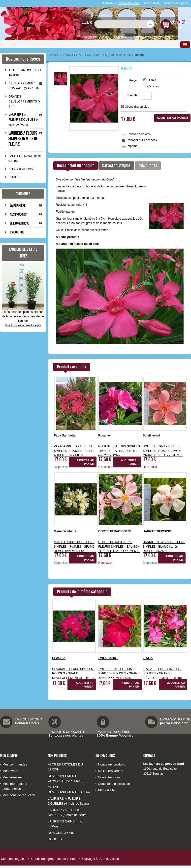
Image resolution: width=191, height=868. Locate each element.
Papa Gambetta (65, 435)
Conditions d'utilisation (114, 784)
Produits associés (72, 367)
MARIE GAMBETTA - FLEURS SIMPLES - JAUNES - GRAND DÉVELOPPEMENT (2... (74, 547)
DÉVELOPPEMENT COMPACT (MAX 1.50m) (25, 86)
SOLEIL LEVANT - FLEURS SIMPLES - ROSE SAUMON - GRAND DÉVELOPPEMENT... (163, 451)
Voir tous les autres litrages (23, 325)
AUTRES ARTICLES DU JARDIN (25, 73)
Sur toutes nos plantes (66, 735)
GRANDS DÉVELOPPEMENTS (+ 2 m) (24, 102)
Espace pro (17, 232)
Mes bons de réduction (19, 795)
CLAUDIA (59, 658)
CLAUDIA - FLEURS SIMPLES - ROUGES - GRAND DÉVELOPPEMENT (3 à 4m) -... (73, 673)
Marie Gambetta (65, 531)
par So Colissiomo (174, 723)
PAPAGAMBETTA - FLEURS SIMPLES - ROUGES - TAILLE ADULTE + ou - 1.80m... (74, 451)
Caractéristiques (116, 166)
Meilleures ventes (111, 771)
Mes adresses (13, 777)
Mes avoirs (10, 771)
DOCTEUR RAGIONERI (114, 531)
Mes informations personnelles (15, 786)
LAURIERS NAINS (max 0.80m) (25, 158)
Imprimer (133, 146)
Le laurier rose (20, 223)
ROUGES (15, 177)
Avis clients (148, 166)
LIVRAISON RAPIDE (175, 719)
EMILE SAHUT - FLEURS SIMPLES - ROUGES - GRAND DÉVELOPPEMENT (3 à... (119, 673)
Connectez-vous (129, 3)
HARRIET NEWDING (157, 531)
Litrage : (133, 80)
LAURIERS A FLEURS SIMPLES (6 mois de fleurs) (23, 138)
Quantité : (133, 95)
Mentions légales (13, 859)
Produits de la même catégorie (82, 592)
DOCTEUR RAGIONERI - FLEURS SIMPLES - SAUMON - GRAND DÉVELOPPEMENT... (119, 547)
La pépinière (18, 205)
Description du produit (76, 166)
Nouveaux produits (111, 764)
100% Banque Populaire (115, 735)
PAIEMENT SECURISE (113, 732)
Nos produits (18, 214)
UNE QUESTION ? (29, 719)
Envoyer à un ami (138, 134)
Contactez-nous (27, 723)
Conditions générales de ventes (54, 859)
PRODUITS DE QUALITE (67, 732)
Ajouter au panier (85, 462)
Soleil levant (152, 435)
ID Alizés (112, 859)
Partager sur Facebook (142, 140)
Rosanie (104, 435)
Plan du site (106, 790)
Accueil (53, 55)
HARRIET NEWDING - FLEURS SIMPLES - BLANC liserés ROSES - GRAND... (164, 547)
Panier (180, 22)
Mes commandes (15, 764)
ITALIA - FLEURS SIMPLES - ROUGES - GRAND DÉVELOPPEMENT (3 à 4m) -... (165, 673)
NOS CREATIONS (21, 169)
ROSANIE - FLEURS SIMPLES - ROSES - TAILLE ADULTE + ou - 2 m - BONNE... (119, 451)
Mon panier (152, 3)
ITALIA (148, 658)
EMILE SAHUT (108, 658)
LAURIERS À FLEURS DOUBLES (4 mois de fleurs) (24, 120)
